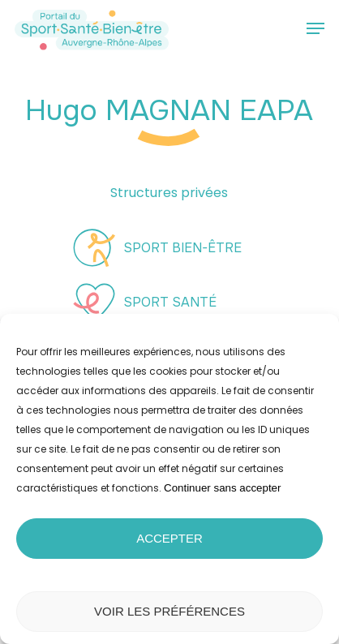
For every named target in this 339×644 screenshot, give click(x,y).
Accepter (169, 538)
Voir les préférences (169, 611)
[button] (315, 28)
